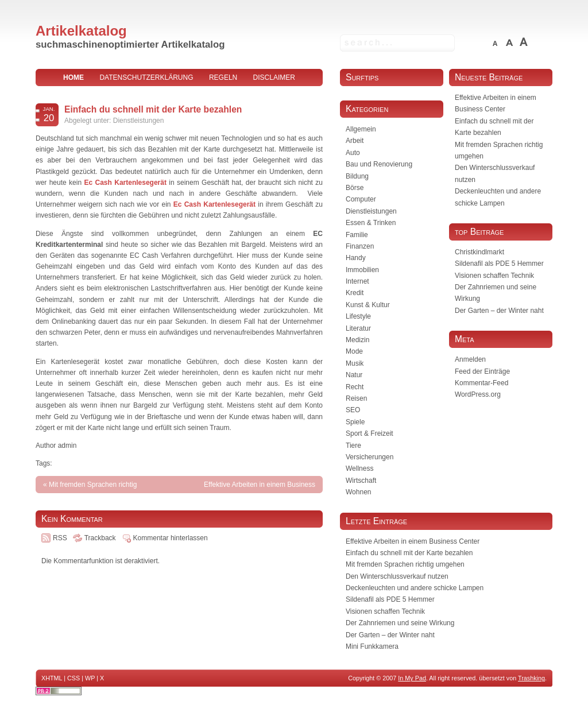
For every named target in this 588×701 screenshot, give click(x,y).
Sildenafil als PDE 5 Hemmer (499, 264)
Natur (354, 375)
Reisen (356, 398)
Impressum (179, 95)
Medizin (357, 340)
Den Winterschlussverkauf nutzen (397, 576)
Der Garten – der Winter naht (499, 311)
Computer (361, 199)
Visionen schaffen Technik (494, 276)
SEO (353, 410)
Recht (355, 387)
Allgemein (361, 129)
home (73, 78)
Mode (354, 351)
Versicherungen (370, 457)
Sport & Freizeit (370, 433)
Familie (357, 235)
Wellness (359, 468)
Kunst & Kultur (368, 305)
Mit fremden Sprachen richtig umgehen (405, 564)
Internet (357, 281)
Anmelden (470, 359)
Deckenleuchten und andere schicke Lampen (415, 588)
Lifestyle (358, 316)
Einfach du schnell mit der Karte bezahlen (153, 109)
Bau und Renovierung (379, 164)
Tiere (353, 446)
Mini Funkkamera (372, 646)
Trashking (531, 678)
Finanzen (360, 246)
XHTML (52, 678)
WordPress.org (478, 394)
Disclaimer (274, 78)
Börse (355, 188)
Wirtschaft (361, 481)
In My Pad (412, 678)
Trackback (100, 538)
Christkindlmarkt (479, 252)
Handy (356, 258)
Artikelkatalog (81, 31)
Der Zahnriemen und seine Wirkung (400, 623)
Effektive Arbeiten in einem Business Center (413, 541)
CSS (73, 678)
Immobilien (362, 270)
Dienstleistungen (139, 121)
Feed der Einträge (482, 371)
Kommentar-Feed (481, 383)
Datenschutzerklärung (146, 78)
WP (90, 678)
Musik (355, 363)
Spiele (355, 422)
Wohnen (358, 492)
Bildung (357, 176)
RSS (60, 538)
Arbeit (355, 141)
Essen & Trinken (371, 223)
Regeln (223, 78)
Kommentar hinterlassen (171, 538)
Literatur (358, 328)
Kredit (355, 293)
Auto (353, 153)
